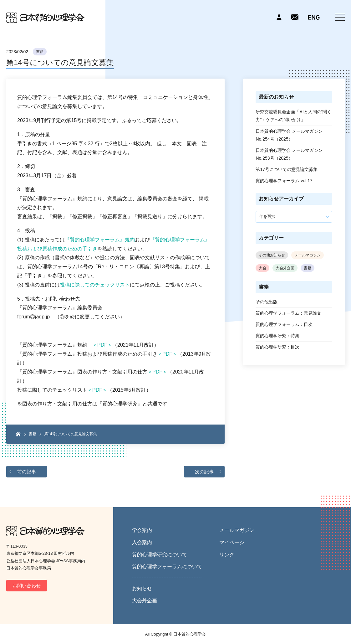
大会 (262, 268)
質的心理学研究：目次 (277, 347)
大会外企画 (285, 268)
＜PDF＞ (102, 345)
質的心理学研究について (160, 555)
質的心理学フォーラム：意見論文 (288, 313)
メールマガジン (308, 255)
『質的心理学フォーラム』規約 (100, 240)
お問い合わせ (27, 586)
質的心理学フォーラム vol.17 (284, 181)
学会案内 (142, 530)
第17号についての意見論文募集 (287, 169)
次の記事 (204, 472)
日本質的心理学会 (45, 18)
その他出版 (267, 302)
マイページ (232, 542)
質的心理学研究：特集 (277, 336)
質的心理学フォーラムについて (167, 567)
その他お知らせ (272, 255)
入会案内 (142, 542)
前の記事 (27, 472)
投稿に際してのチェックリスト (95, 285)
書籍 (40, 52)
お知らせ (142, 588)
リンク (227, 555)
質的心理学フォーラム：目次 (284, 324)
